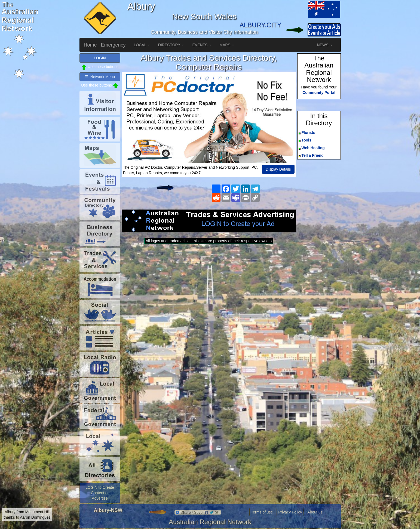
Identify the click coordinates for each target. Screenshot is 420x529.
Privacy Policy (290, 512)
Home (90, 45)
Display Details (278, 169)
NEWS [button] (325, 45)
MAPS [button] (227, 45)
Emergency (113, 45)
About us (315, 512)
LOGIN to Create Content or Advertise (100, 493)
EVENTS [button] (202, 45)
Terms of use (262, 512)
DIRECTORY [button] (171, 45)
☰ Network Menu (100, 77)
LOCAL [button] (142, 45)
